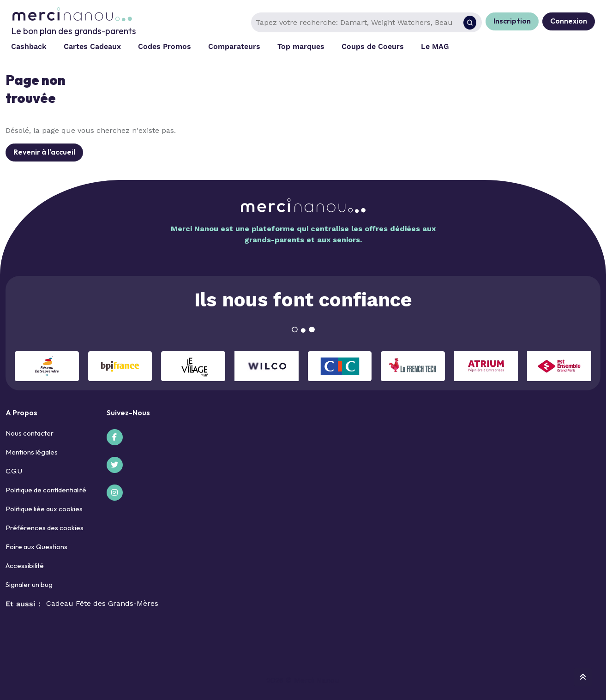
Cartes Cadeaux (92, 46)
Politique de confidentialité (46, 490)
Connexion (569, 21)
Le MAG (435, 46)
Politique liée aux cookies (44, 509)
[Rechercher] (470, 23)
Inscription (512, 21)
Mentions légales (32, 452)
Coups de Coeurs (373, 46)
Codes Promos (165, 46)
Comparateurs (234, 46)
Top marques (301, 46)
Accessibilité (25, 565)
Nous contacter (30, 433)
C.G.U (14, 471)
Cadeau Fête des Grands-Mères (102, 603)
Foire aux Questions (36, 547)
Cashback (29, 46)
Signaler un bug (29, 584)
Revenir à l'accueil (44, 152)
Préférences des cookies (45, 528)
